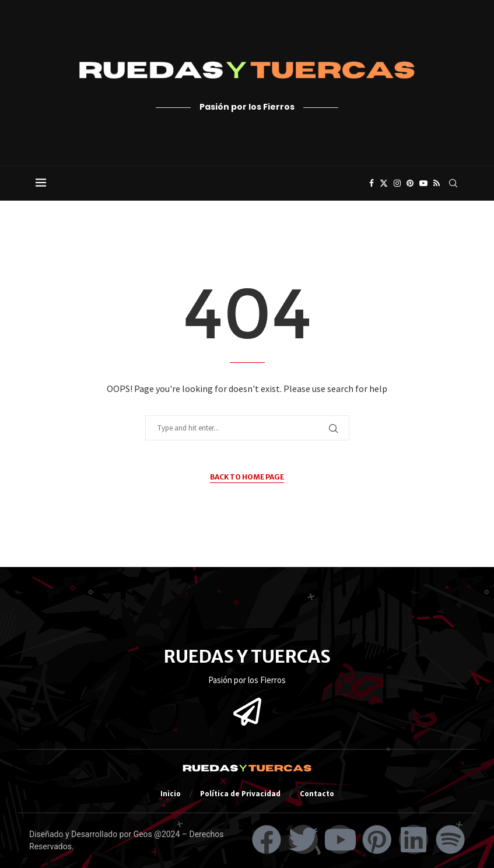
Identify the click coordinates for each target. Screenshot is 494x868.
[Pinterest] (410, 183)
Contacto (317, 794)
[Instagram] (397, 183)
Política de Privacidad (240, 794)
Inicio (171, 794)
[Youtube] (423, 183)
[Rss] (437, 183)
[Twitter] (384, 183)
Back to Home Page (247, 477)
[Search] (453, 183)
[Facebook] (372, 183)
